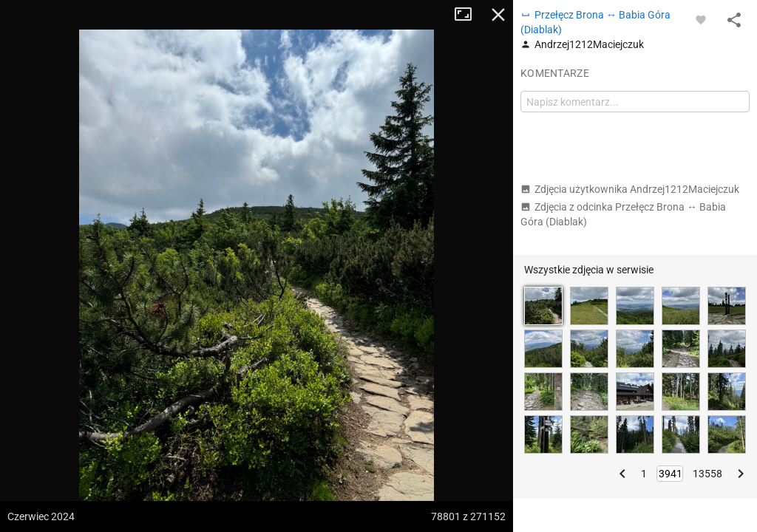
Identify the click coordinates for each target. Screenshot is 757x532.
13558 (707, 474)
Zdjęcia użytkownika (630, 189)
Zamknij (498, 15)
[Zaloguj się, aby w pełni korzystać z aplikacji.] (701, 19)
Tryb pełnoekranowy (469, 15)
